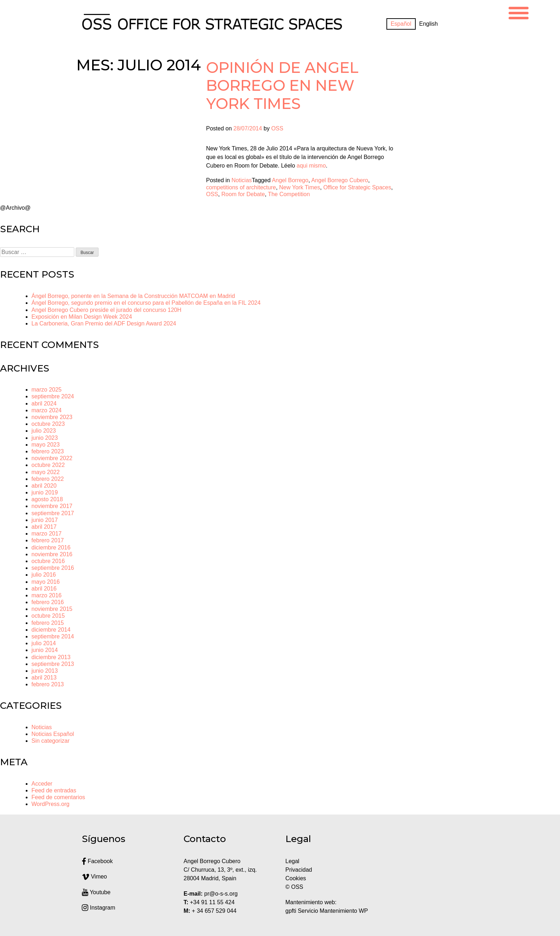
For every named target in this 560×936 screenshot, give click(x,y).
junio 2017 (45, 520)
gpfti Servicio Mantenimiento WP (327, 911)
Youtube (96, 892)
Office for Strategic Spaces (357, 187)
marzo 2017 (47, 534)
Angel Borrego (290, 180)
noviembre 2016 (52, 554)
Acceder (42, 784)
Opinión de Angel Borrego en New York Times (282, 86)
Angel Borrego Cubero (339, 180)
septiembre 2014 (53, 636)
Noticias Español (53, 734)
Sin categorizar (51, 741)
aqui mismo (311, 166)
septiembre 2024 (53, 396)
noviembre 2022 (52, 458)
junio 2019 (45, 492)
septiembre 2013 (53, 664)
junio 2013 (45, 671)
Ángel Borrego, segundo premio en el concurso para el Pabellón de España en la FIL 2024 (146, 303)
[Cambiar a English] (429, 24)
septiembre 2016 (53, 568)
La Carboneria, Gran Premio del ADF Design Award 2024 (104, 323)
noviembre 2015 (52, 609)
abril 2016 (44, 589)
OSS (277, 128)
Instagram (99, 908)
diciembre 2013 (51, 657)
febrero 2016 (48, 602)
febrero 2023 (48, 451)
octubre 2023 (48, 424)
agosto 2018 (47, 499)
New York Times (300, 187)
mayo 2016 (46, 582)
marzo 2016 (47, 595)
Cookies (296, 878)
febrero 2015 (48, 623)
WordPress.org (50, 804)
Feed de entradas (54, 790)
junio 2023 (45, 438)
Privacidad (299, 870)
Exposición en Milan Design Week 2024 (82, 317)
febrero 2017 (48, 540)
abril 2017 (44, 527)
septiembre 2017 (53, 513)
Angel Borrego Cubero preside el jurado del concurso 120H (106, 310)
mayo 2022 (46, 472)
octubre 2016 (48, 561)
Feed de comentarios (58, 797)
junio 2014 (45, 650)
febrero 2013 (48, 684)
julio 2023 (44, 431)
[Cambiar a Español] (401, 24)
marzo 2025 (47, 390)
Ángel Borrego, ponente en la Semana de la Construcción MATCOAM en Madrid (133, 296)
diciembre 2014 (51, 630)
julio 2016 (44, 575)
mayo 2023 (46, 445)
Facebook (97, 861)
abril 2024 (44, 404)
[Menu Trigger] (519, 12)
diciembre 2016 (51, 547)
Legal (293, 861)
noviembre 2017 (52, 506)
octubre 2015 (48, 616)
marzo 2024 (47, 410)
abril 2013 (44, 678)
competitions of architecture (241, 187)
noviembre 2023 (52, 417)
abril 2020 (44, 486)
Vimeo (94, 877)
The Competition (289, 194)
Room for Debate (243, 194)
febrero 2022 (48, 479)
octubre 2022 (48, 465)
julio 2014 (44, 643)
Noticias (242, 180)
